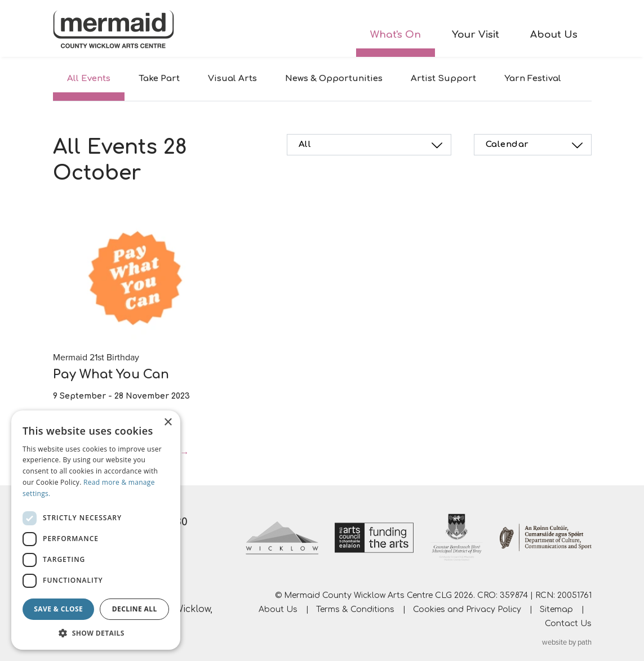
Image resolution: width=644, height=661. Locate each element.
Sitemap (556, 609)
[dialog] (96, 530)
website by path (567, 642)
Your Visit (476, 35)
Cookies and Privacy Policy (467, 609)
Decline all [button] (135, 609)
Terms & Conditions (355, 609)
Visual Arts (232, 79)
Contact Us (568, 624)
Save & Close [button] (58, 609)
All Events (89, 79)
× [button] (168, 423)
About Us (554, 35)
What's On (396, 35)
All (372, 145)
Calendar (536, 145)
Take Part (159, 79)
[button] (96, 633)
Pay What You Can (111, 374)
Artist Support (443, 79)
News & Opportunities (334, 79)
